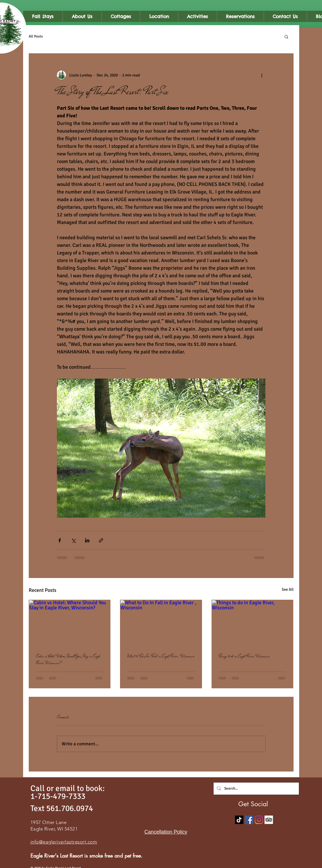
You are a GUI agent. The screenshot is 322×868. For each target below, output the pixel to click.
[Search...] (256, 789)
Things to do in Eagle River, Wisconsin (244, 656)
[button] (286, 36)
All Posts (36, 36)
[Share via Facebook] (60, 540)
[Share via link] (101, 540)
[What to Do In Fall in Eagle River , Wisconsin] (161, 623)
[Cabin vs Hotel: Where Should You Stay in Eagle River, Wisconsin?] (70, 623)
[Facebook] (249, 820)
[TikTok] (239, 820)
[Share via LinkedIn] (87, 540)
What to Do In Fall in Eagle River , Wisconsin (161, 656)
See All (288, 589)
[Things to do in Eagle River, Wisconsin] (253, 623)
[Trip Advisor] (269, 820)
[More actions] (262, 75)
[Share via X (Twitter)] (73, 540)
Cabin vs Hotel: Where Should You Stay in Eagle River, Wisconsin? (68, 660)
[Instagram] (259, 820)
